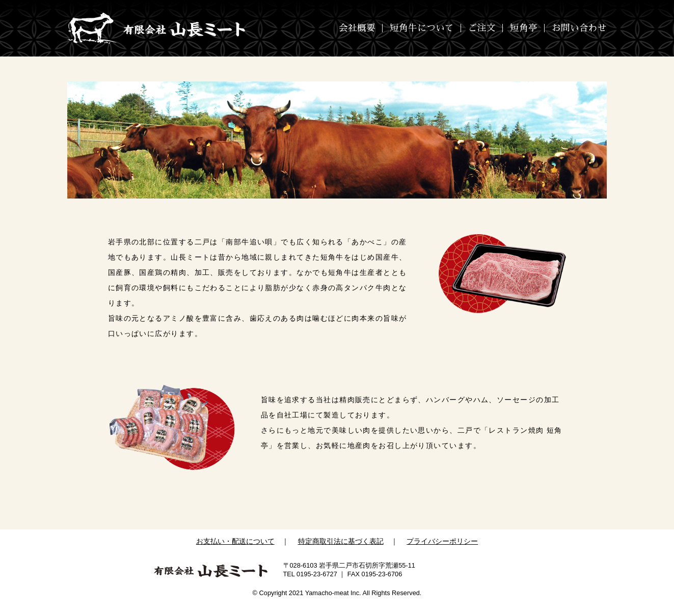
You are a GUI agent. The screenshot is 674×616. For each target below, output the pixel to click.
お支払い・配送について (235, 541)
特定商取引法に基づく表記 (341, 541)
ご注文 (482, 28)
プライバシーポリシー (442, 541)
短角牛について (422, 28)
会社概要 (357, 28)
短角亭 (524, 28)
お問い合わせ (579, 28)
